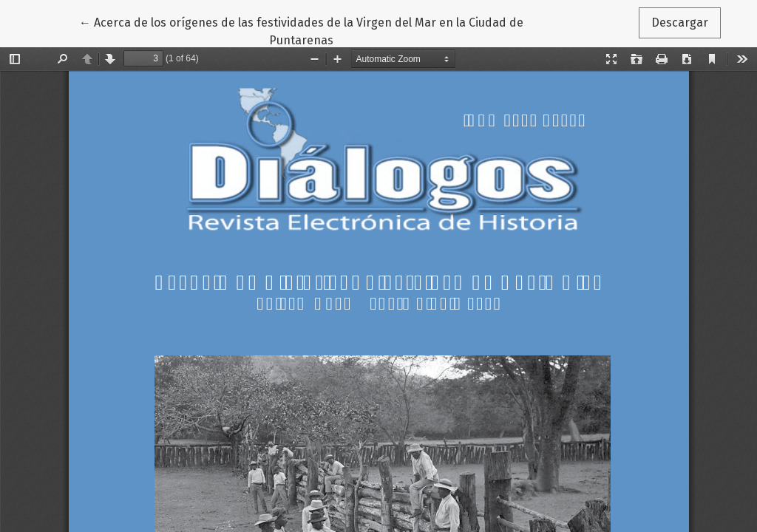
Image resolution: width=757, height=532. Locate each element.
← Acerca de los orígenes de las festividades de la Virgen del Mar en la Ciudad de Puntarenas (301, 30)
